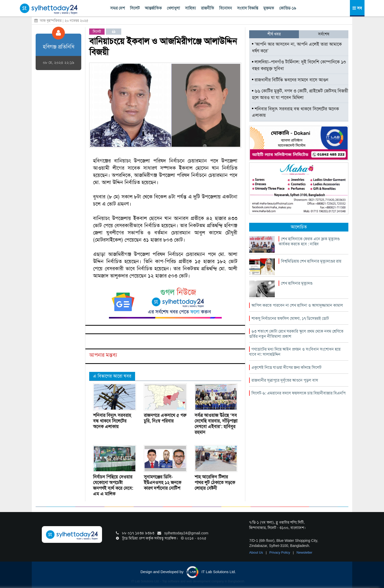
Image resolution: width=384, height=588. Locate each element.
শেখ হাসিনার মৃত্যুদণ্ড (297, 283)
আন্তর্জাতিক (153, 8)
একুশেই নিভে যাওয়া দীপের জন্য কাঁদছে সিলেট (286, 367)
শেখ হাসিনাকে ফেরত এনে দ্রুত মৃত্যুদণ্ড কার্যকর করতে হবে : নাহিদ (309, 241)
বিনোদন (226, 8)
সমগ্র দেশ (118, 8)
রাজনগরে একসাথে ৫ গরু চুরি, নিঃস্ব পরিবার (165, 418)
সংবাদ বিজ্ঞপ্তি (248, 8)
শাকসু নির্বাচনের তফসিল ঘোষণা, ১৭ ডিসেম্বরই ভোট (290, 318)
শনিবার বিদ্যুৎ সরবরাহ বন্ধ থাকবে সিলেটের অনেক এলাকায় (112, 421)
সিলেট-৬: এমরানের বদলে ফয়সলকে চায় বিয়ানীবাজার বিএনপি (299, 393)
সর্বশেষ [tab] (324, 34)
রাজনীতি (208, 8)
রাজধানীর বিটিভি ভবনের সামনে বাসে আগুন (290, 80)
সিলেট (135, 8)
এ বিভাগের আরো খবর (112, 376)
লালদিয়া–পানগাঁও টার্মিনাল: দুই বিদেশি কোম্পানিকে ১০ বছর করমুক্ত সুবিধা (299, 65)
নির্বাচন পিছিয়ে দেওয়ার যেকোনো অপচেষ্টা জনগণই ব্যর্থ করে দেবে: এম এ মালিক (113, 485)
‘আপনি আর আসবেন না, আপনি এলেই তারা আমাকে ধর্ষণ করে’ (297, 47)
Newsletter (304, 552)
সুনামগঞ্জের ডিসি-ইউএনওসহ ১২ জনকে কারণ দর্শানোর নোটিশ (163, 483)
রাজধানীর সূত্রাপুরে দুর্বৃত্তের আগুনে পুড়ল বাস (285, 380)
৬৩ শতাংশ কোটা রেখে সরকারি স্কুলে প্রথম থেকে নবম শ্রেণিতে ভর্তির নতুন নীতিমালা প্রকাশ (296, 334)
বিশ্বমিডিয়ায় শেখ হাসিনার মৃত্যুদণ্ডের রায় (311, 261)
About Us (256, 552)
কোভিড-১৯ (288, 8)
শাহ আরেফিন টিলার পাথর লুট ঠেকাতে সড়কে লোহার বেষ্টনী (215, 483)
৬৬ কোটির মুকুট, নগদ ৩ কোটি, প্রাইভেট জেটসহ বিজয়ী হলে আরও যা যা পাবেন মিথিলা (300, 94)
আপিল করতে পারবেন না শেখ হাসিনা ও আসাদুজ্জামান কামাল (297, 305)
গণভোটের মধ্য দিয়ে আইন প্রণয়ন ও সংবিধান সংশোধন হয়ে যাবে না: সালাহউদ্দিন (295, 352)
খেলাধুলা (173, 8)
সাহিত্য (190, 8)
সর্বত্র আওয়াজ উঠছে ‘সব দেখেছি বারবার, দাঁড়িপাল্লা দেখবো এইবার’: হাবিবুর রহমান (216, 424)
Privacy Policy (280, 552)
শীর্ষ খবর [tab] (274, 34)
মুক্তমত (269, 8)
